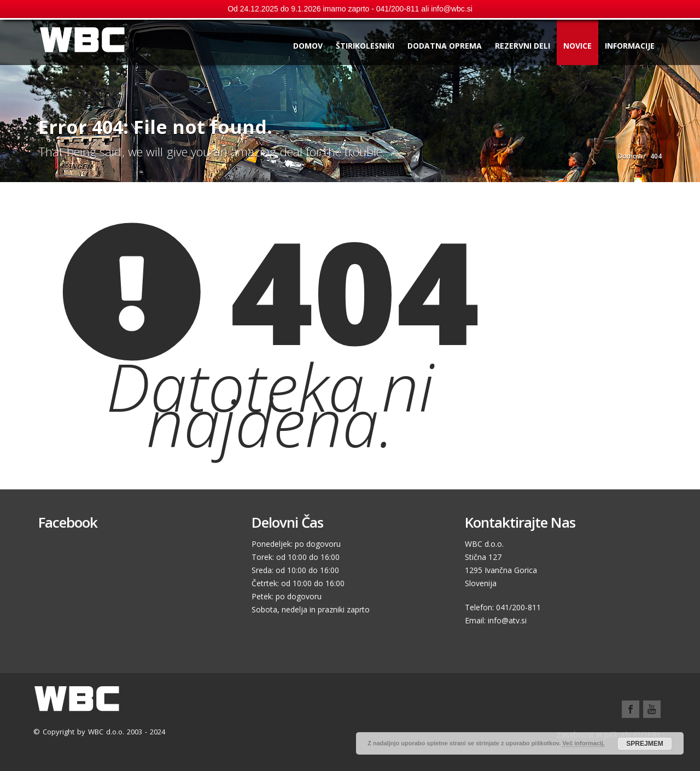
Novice (577, 46)
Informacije (630, 46)
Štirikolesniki (365, 46)
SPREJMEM (644, 744)
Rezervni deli (523, 46)
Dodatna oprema (445, 46)
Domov (308, 46)
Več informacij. (584, 743)
